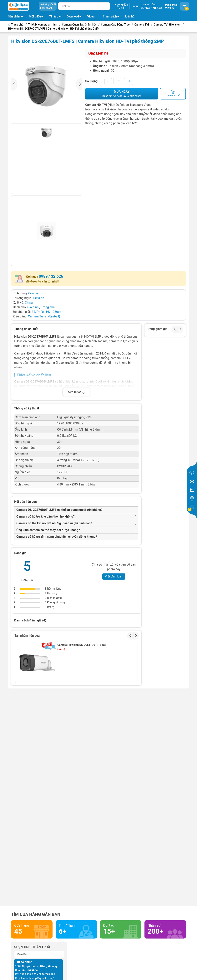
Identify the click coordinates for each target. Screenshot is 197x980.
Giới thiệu (35, 17)
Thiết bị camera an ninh (43, 25)
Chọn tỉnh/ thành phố (32, 947)
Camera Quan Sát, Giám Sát (79, 25)
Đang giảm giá (157, 329)
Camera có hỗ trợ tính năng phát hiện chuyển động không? (57, 537)
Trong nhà (48, 307)
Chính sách (112, 17)
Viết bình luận (114, 577)
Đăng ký (170, 8)
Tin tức (135, 6)
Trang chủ (16, 25)
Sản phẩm (14, 17)
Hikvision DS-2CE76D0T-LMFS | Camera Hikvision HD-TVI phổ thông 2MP (53, 29)
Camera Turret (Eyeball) (44, 316)
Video (91, 17)
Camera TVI (142, 25)
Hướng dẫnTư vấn (121, 6)
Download (75, 17)
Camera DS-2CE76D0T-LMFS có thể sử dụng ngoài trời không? (59, 510)
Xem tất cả (76, 392)
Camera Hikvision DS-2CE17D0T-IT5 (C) (81, 645)
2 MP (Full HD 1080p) (46, 312)
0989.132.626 (51, 276)
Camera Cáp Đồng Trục (115, 25)
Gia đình (33, 307)
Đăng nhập (171, 5)
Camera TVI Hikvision (167, 25)
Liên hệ (130, 17)
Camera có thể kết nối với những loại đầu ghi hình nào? (54, 523)
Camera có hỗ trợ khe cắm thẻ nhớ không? (45, 517)
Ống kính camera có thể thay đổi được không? (48, 530)
